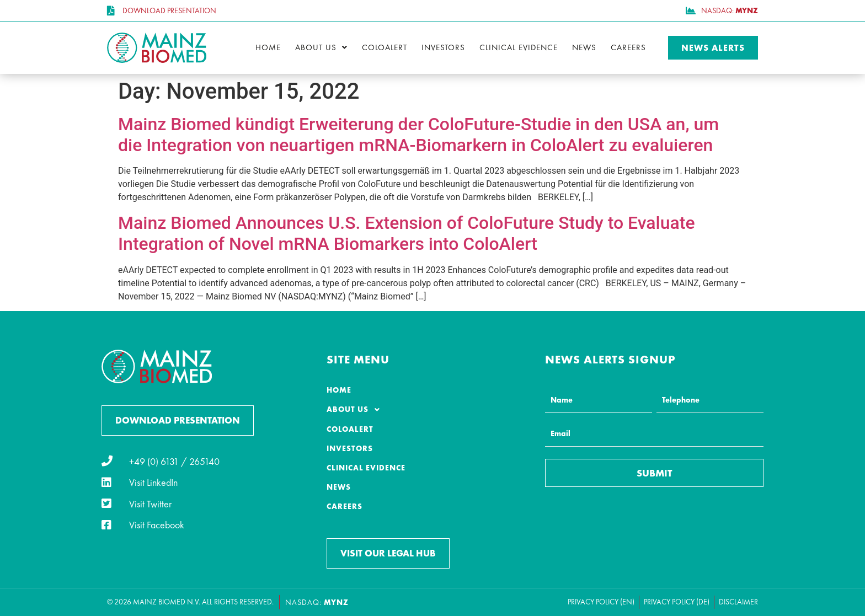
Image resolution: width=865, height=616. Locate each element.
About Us (321, 47)
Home (268, 47)
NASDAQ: (317, 602)
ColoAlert (385, 47)
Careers (628, 47)
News (584, 47)
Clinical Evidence (519, 47)
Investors (443, 47)
